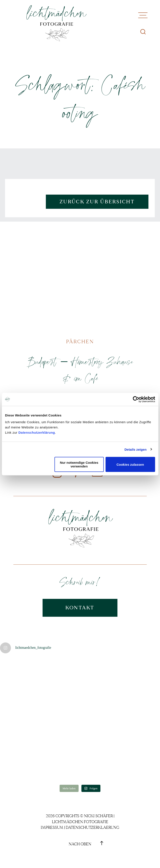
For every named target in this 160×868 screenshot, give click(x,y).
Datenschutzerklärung (37, 432)
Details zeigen (135, 449)
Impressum (52, 828)
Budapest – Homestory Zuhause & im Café (80, 370)
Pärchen (80, 342)
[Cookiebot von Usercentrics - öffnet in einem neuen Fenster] (136, 399)
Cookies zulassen (130, 464)
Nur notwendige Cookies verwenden (79, 464)
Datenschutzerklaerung (92, 828)
